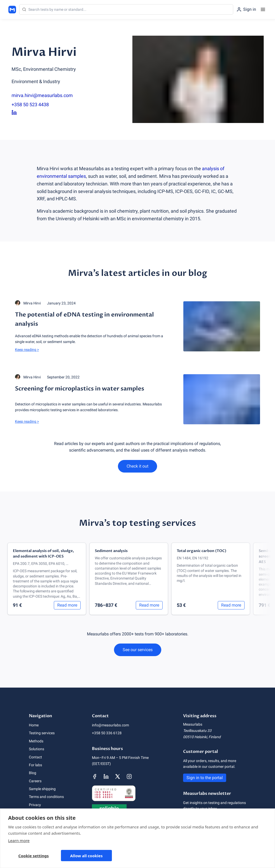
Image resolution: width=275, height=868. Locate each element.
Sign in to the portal (205, 778)
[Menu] (263, 9)
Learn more (19, 840)
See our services (138, 650)
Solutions (37, 749)
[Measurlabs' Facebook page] (95, 776)
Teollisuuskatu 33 (197, 731)
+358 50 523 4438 (30, 105)
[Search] (126, 9)
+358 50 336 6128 (107, 733)
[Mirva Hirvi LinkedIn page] (44, 113)
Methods (36, 741)
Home (34, 725)
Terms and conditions (46, 797)
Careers (35, 781)
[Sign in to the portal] (246, 9)
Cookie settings (34, 856)
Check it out (137, 466)
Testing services (42, 733)
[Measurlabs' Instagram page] (129, 776)
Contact (35, 757)
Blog (33, 773)
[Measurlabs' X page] (118, 776)
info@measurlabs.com (110, 725)
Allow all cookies (86, 856)
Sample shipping (42, 789)
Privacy (35, 805)
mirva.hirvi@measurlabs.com (42, 95)
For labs (35, 765)
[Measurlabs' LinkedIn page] (106, 776)
